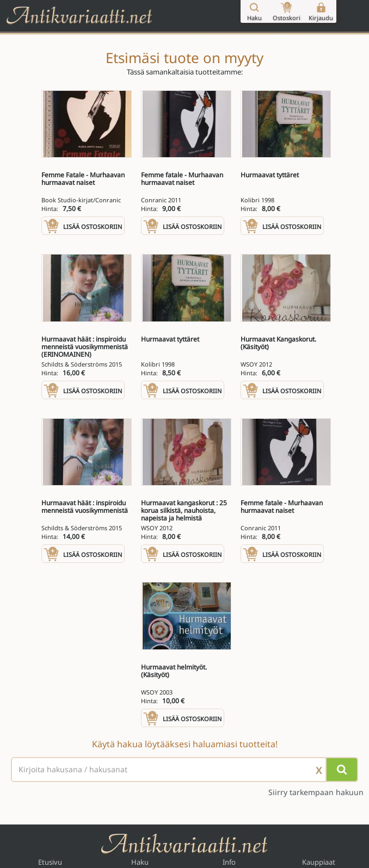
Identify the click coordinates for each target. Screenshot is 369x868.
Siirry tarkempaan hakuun (316, 792)
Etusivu (50, 862)
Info (229, 862)
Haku (140, 862)
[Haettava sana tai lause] (184, 770)
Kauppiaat (319, 862)
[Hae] (342, 770)
